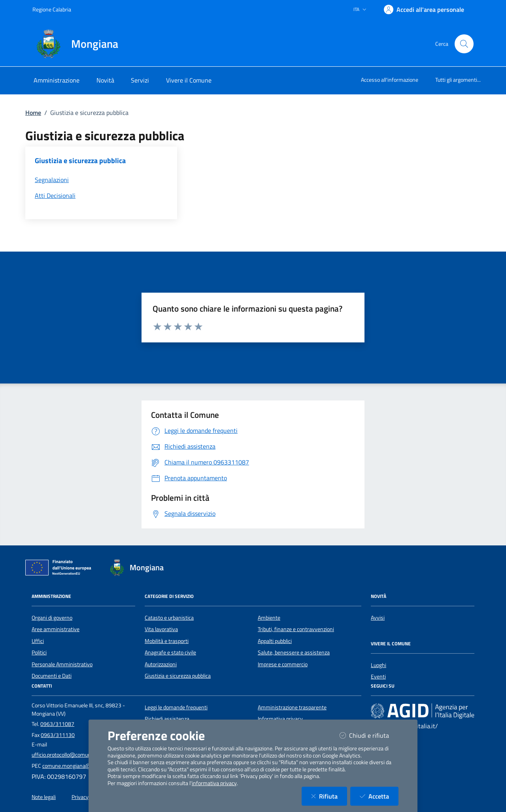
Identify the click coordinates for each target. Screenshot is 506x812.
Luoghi (379, 665)
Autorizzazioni (161, 664)
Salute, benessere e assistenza (294, 652)
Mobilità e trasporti (167, 641)
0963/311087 (57, 724)
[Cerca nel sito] (464, 44)
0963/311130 (58, 735)
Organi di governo (52, 618)
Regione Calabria (52, 9)
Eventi (378, 677)
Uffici (38, 641)
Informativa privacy (280, 719)
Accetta (379, 796)
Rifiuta (329, 796)
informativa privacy (214, 783)
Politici (39, 652)
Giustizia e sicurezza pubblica (178, 676)
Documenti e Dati (52, 676)
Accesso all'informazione (390, 80)
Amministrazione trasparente (292, 707)
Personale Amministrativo (62, 664)
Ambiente (269, 618)
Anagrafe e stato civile (170, 652)
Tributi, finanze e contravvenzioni (296, 629)
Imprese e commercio (283, 664)
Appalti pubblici (275, 641)
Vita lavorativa (161, 629)
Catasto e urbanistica (169, 618)
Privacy (80, 797)
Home (33, 113)
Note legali (44, 797)
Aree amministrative (56, 629)
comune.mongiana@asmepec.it (79, 766)
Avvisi (378, 618)
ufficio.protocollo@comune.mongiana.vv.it (80, 755)
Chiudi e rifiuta (369, 735)
